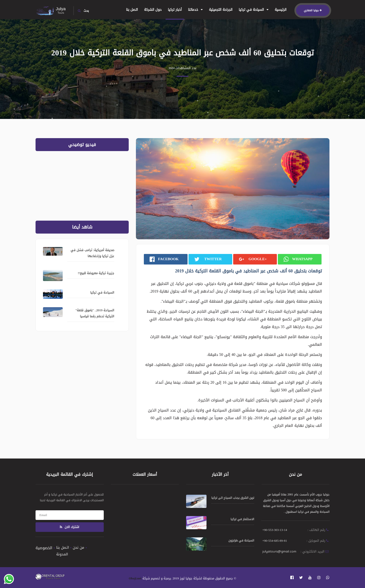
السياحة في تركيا (254, 10)
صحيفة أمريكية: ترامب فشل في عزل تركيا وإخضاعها (92, 253)
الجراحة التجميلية (221, 10)
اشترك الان (70, 527)
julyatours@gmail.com (279, 551)
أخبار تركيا (175, 10)
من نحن (79, 547)
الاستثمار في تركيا (242, 519)
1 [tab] (232, 228)
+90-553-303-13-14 (275, 530)
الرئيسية (281, 10)
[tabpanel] (233, 189)
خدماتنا (195, 10)
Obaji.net (135, 578)
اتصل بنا (132, 10)
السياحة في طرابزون (241, 541)
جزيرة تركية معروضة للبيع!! (96, 273)
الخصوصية (44, 548)
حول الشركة (153, 10)
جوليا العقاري (313, 10)
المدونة (62, 554)
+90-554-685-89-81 (275, 541)
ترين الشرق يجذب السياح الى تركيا (233, 498)
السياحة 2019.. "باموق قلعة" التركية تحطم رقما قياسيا (95, 313)
